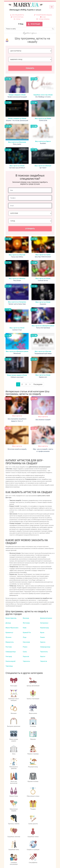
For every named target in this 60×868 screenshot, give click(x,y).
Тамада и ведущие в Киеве (17, 95)
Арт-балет (43, 168)
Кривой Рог (27, 632)
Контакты (43, 847)
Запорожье (44, 623)
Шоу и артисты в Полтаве (17, 255)
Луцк (25, 637)
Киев (25, 628)
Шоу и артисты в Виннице (17, 278)
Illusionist (43, 304)
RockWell (43, 143)
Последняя (38, 384)
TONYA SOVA (43, 120)
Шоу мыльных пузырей (43, 420)
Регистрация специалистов (43, 844)
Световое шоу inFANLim (17, 168)
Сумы (25, 652)
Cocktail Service (43, 280)
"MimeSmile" (17, 353)
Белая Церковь (11, 618)
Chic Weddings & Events (43, 97)
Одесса (43, 642)
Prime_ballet (17, 144)
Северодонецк (45, 647)
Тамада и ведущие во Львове (17, 118)
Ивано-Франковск (12, 628)
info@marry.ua (32, 859)
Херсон (43, 656)
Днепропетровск (46, 618)
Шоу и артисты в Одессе (43, 141)
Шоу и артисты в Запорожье (17, 302)
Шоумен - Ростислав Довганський (17, 120)
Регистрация (35, 24)
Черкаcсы (26, 661)
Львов (42, 637)
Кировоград (44, 628)
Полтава (9, 647)
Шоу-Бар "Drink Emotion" (43, 257)
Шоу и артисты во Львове (43, 118)
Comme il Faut (17, 330)
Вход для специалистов (43, 842)
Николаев (26, 642)
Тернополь (44, 652)
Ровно (25, 647)
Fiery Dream (17, 280)
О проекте (43, 840)
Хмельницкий (10, 661)
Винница (26, 618)
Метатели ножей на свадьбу (17, 449)
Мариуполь (10, 642)
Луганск (8, 637)
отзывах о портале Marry (37, 865)
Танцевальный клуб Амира (43, 353)
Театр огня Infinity (17, 257)
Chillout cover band (17, 377)
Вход (22, 24)
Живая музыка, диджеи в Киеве (17, 375)
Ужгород (9, 656)
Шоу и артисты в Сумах (43, 255)
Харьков (26, 656)
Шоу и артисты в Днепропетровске (43, 326)
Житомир (26, 623)
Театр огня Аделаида (43, 328)
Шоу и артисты (17, 416)
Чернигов (44, 661)
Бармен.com (43, 377)
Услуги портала (43, 845)
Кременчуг (9, 632)
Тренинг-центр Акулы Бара (17, 304)
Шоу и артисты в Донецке (43, 166)
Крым (42, 632)
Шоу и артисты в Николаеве (17, 142)
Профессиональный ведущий (17, 97)
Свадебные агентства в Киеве (43, 95)
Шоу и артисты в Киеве (17, 166)
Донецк (8, 623)
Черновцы (9, 666)
